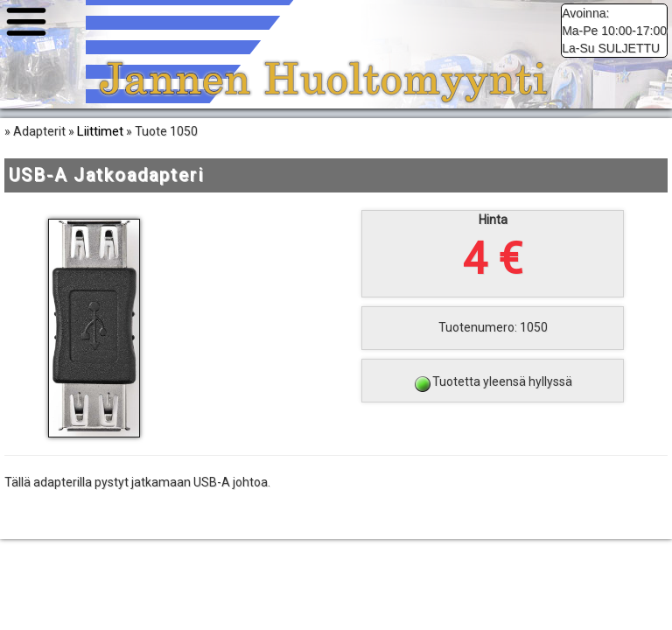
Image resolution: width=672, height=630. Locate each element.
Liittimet (100, 131)
